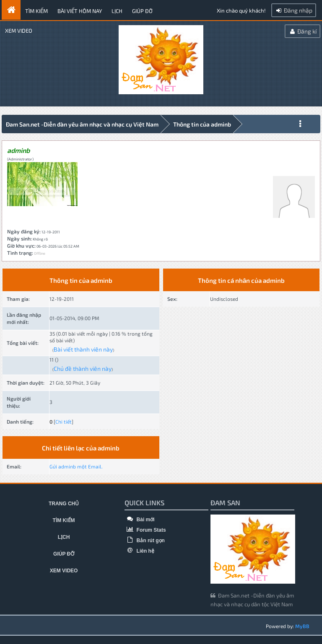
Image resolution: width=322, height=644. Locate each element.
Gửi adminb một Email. (76, 466)
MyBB (302, 626)
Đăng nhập (294, 10)
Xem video (19, 31)
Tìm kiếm (36, 11)
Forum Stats (145, 530)
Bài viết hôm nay (80, 11)
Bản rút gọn (145, 541)
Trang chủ (64, 504)
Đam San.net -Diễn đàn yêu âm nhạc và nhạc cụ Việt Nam (82, 124)
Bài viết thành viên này (83, 349)
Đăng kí (303, 31)
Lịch (117, 11)
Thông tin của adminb (202, 124)
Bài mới (139, 520)
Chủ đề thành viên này (83, 369)
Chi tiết (64, 422)
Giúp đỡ (142, 11)
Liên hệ (139, 551)
